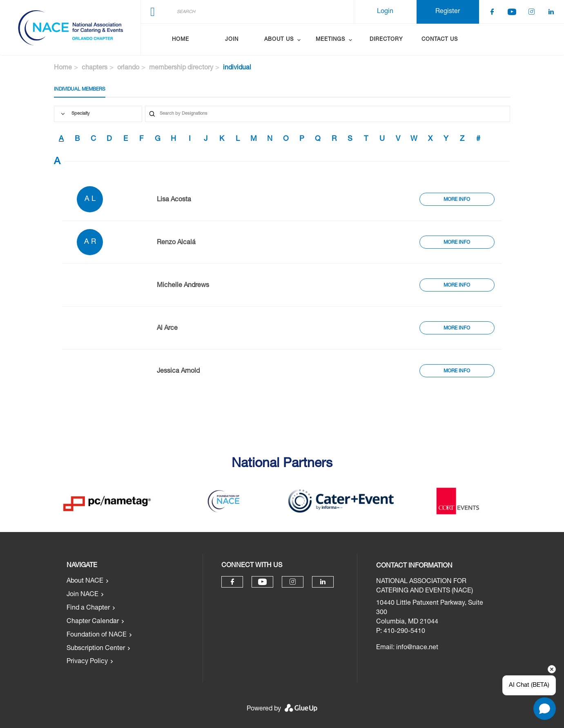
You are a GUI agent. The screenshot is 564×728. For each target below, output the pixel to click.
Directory (386, 40)
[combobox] (98, 114)
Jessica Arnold (178, 372)
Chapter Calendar (93, 622)
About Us (279, 40)
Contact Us (440, 40)
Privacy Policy (87, 662)
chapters (95, 68)
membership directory (181, 68)
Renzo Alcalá (176, 243)
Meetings (330, 40)
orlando (128, 68)
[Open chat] (545, 709)
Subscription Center (96, 649)
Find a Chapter (88, 608)
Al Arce (167, 329)
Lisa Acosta (174, 200)
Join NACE (82, 595)
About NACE (85, 581)
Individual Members (80, 89)
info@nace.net (417, 648)
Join (232, 40)
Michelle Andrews (183, 286)
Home (181, 40)
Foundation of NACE (97, 635)
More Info (457, 200)
